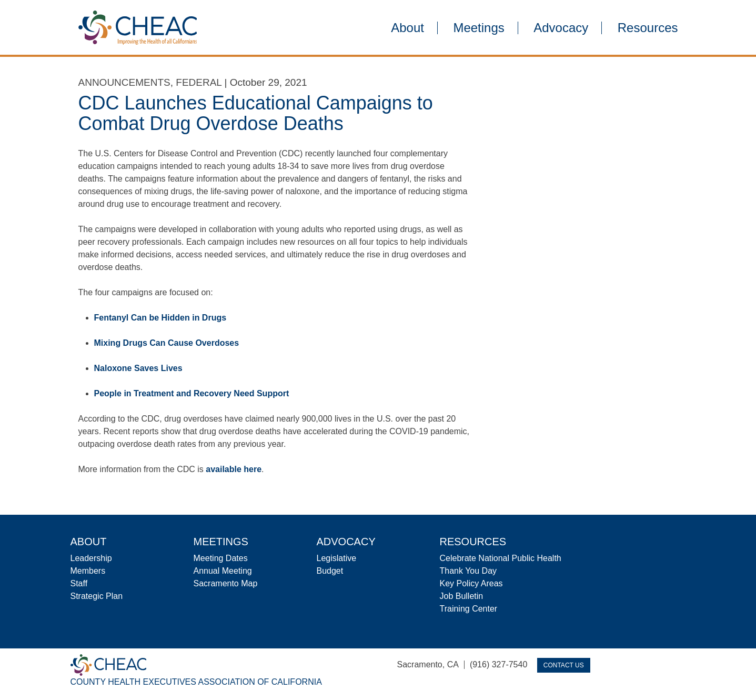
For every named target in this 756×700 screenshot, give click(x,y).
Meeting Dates (221, 558)
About (407, 28)
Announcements (124, 82)
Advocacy (561, 28)
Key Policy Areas (471, 583)
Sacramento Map (226, 583)
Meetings (478, 28)
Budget (330, 571)
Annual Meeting (223, 571)
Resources (648, 28)
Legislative (337, 558)
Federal (199, 82)
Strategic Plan (97, 596)
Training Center (469, 609)
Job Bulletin (462, 596)
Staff (79, 583)
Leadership (91, 558)
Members (88, 571)
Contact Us (564, 665)
